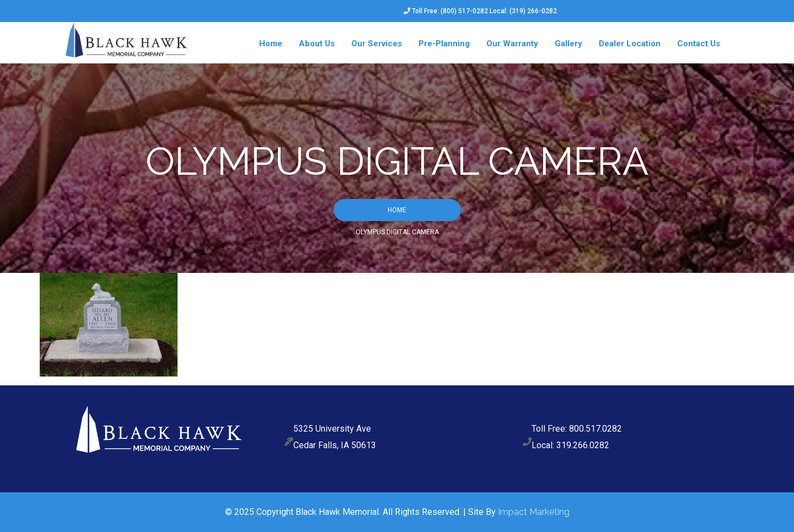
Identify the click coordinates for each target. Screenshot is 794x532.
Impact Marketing (534, 512)
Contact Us (699, 44)
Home (271, 44)
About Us (317, 44)
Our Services (377, 44)
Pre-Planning (444, 44)
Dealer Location (630, 44)
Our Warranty (512, 44)
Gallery (568, 44)
